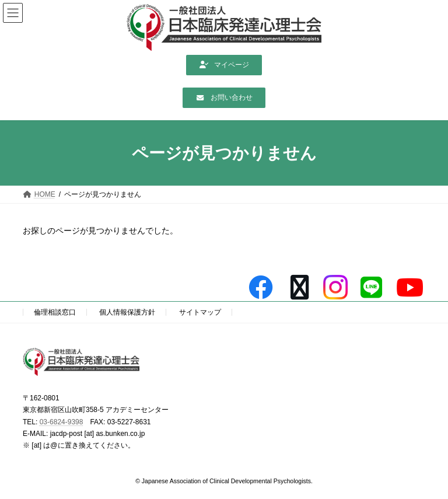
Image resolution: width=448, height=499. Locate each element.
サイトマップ (200, 312)
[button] (224, 65)
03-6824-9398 (62, 422)
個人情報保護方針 (127, 312)
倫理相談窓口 (55, 312)
